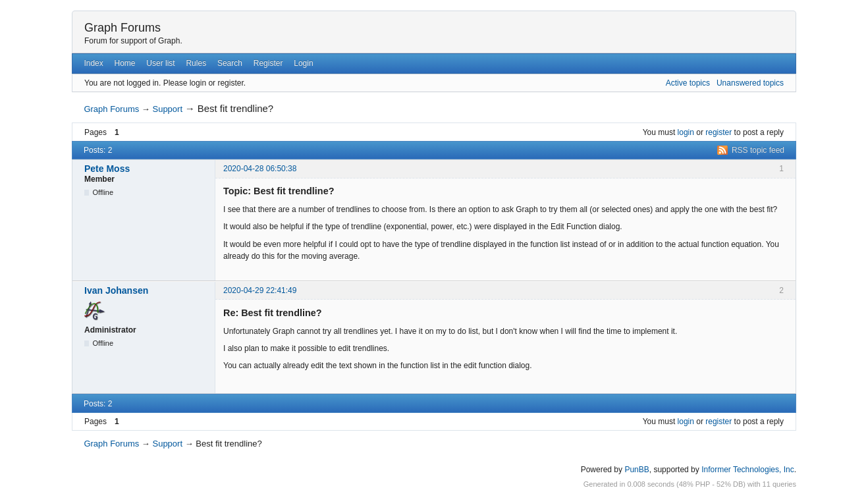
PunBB (637, 470)
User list (160, 63)
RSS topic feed (758, 150)
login (686, 132)
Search (230, 63)
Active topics (688, 83)
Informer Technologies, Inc (748, 470)
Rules (196, 63)
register (719, 132)
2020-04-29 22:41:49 (260, 290)
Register (268, 63)
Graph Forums (122, 28)
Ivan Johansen (116, 290)
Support (167, 109)
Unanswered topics (750, 83)
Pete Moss (107, 169)
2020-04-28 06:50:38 (260, 169)
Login (303, 63)
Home (125, 63)
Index (93, 63)
